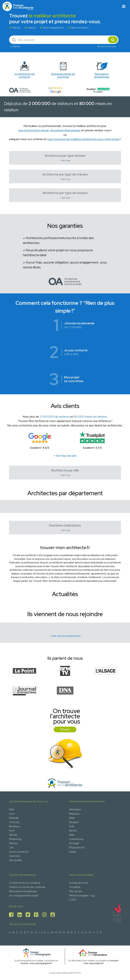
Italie (72, 835)
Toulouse (14, 822)
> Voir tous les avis (65, 456)
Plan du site (76, 891)
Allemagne (75, 809)
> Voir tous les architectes (65, 636)
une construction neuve (34, 130)
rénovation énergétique (65, 130)
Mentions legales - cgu (82, 895)
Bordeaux (15, 826)
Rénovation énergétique (23, 891)
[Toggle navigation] (124, 6)
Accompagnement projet (24, 895)
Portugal (74, 843)
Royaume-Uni (77, 847)
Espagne (74, 822)
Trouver (65, 729)
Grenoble (15, 856)
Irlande (73, 831)
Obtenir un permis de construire (27, 887)
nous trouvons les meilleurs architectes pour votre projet (83, 139)
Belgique (74, 814)
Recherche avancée (106, 46)
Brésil (72, 818)
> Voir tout (65, 161)
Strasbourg (15, 839)
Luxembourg (76, 839)
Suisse (72, 852)
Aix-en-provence (19, 852)
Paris (12, 809)
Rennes (13, 843)
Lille (11, 847)
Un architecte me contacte (25, 883)
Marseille (14, 818)
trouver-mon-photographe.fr (36, 963)
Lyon (12, 814)
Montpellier (16, 860)
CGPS (73, 900)
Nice (12, 831)
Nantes (13, 835)
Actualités (75, 887)
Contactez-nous (79, 883)
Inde (72, 826)
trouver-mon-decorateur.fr (101, 962)
